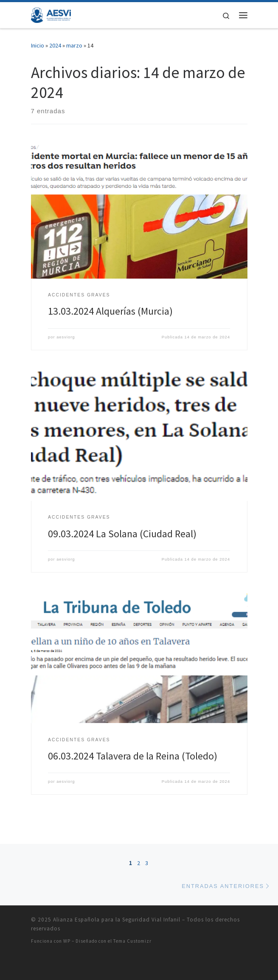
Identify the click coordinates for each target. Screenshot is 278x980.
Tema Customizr (132, 941)
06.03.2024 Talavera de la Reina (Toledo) (133, 756)
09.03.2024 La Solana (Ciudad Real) (122, 534)
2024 (55, 45)
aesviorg (66, 337)
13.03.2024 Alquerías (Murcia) (110, 311)
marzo (74, 45)
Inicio (38, 45)
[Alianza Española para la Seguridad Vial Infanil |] (51, 14)
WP (67, 941)
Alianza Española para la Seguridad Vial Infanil (117, 920)
